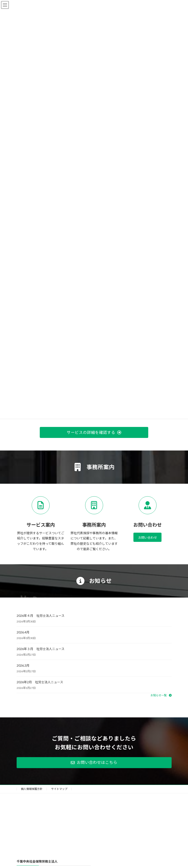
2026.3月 (23, 665)
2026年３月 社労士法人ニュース (41, 649)
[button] (94, 432)
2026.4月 (23, 632)
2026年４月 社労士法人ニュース (41, 616)
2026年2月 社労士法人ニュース (40, 682)
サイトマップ (59, 789)
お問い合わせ (148, 537)
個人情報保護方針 (32, 789)
